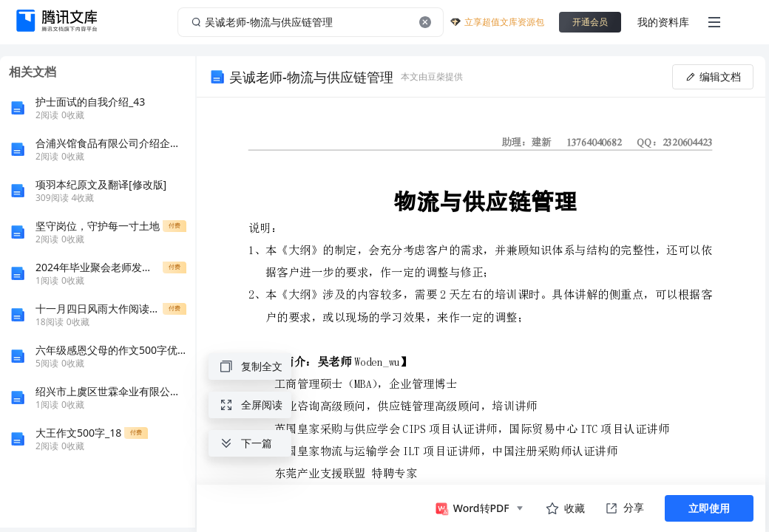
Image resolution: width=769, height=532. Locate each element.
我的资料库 (663, 22)
